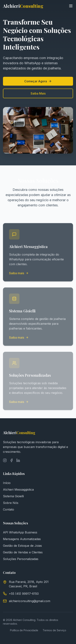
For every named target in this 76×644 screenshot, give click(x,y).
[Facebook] (11, 460)
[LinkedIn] (18, 460)
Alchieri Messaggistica (18, 490)
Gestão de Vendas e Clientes (23, 552)
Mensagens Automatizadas (22, 539)
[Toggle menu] (71, 6)
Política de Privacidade (24, 630)
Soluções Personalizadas (21, 559)
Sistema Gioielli (13, 496)
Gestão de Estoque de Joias (22, 546)
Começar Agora (38, 81)
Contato (9, 509)
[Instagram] (5, 460)
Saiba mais (19, 273)
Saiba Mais (38, 93)
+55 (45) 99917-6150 (24, 594)
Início (7, 483)
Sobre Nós (11, 503)
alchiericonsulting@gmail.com (30, 601)
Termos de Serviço (54, 630)
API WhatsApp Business (20, 532)
